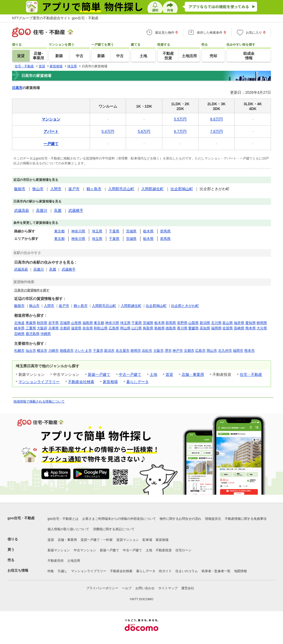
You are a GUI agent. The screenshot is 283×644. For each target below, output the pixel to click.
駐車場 (147, 540)
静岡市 (136, 351)
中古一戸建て (130, 374)
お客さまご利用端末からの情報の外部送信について (119, 519)
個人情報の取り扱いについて (68, 529)
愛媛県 (193, 328)
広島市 (200, 351)
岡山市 (212, 351)
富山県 (228, 323)
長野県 (182, 323)
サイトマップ (168, 588)
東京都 (59, 231)
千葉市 (98, 351)
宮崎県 (19, 334)
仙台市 (31, 351)
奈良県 (88, 328)
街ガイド (165, 571)
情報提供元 (213, 519)
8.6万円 (216, 119)
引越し (62, 571)
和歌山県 (101, 328)
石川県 (216, 323)
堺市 (168, 351)
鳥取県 (148, 328)
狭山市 (38, 189)
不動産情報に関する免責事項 (246, 519)
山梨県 (193, 323)
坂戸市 (74, 189)
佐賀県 (228, 328)
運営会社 (188, 588)
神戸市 (178, 351)
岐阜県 (19, 328)
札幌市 (19, 351)
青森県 (31, 323)
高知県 (205, 328)
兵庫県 (54, 328)
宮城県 (65, 323)
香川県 (182, 328)
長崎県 (239, 328)
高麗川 (42, 210)
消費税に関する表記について (114, 529)
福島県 (88, 323)
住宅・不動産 (251, 374)
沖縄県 (46, 334)
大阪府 (42, 328)
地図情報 (241, 571)
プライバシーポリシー (102, 588)
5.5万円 (180, 119)
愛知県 (251, 323)
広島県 (114, 328)
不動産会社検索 (81, 382)
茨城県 (131, 231)
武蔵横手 (76, 210)
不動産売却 (56, 561)
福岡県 (216, 328)
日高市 (17, 88)
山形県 (76, 323)
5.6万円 (144, 131)
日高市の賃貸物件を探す (32, 290)
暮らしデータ (137, 382)
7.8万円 (216, 131)
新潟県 (205, 323)
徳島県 (171, 328)
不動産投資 (164, 550)
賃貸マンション (128, 540)
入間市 (56, 189)
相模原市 (67, 351)
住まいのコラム (187, 571)
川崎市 (54, 351)
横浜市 (42, 351)
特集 (51, 571)
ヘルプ (127, 588)
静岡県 (262, 323)
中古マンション (85, 550)
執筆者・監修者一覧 (216, 571)
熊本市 (249, 351)
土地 (154, 374)
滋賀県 (76, 328)
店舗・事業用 (193, 374)
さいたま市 (83, 351)
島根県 (160, 328)
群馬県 (165, 231)
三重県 (31, 328)
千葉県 (114, 231)
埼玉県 (97, 231)
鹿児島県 (33, 334)
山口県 (137, 328)
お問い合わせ (145, 588)
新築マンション (59, 550)
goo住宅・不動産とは (63, 519)
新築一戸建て (99, 374)
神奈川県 (78, 231)
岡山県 (125, 328)
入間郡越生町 (152, 189)
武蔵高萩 (22, 210)
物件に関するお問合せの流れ (180, 519)
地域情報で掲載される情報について (39, 401)
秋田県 (42, 323)
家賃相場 (110, 382)
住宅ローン (183, 550)
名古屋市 (123, 351)
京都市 (189, 351)
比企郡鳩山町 (182, 189)
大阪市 (158, 351)
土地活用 (74, 561)
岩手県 (54, 323)
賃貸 (169, 374)
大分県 (262, 328)
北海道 (19, 323)
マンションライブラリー (39, 382)
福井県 (239, 323)
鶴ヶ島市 (94, 189)
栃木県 (148, 231)
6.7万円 (180, 131)
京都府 (65, 328)
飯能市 (20, 189)
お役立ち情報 (18, 570)
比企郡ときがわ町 (185, 306)
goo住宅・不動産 (21, 518)
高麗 (58, 210)
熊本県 (251, 328)
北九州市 (225, 351)
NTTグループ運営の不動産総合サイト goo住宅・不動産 (55, 18)
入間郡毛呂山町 (121, 189)
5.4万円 (108, 131)
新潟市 (109, 351)
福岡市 (238, 351)
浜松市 (147, 351)
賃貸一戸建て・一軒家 (97, 540)
